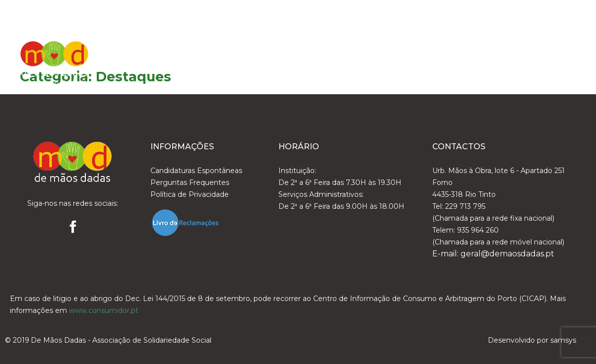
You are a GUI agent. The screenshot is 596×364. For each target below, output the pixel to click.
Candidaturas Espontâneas (196, 171)
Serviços (414, 51)
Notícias (470, 51)
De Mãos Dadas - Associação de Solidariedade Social (121, 340)
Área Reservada (537, 51)
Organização (348, 51)
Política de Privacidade (190, 194)
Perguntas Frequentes (190, 182)
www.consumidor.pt (104, 310)
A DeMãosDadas (267, 51)
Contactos (545, 75)
